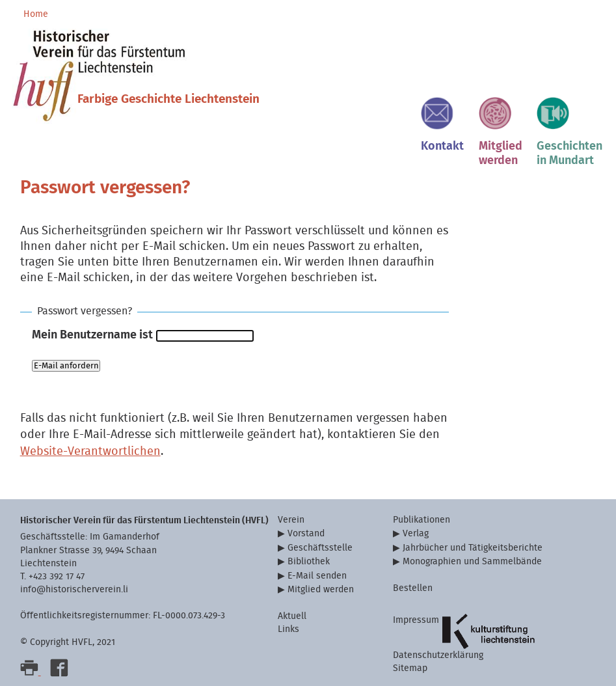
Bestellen (413, 588)
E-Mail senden (317, 576)
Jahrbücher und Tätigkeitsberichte (473, 548)
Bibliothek (309, 561)
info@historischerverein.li (74, 589)
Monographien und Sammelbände (472, 561)
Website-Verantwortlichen (90, 451)
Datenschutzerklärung (438, 655)
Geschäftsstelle (320, 548)
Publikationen (422, 520)
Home (36, 14)
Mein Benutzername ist (92, 335)
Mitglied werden (321, 589)
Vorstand (306, 533)
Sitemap (410, 668)
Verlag (416, 533)
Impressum (416, 620)
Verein (291, 520)
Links (288, 629)
